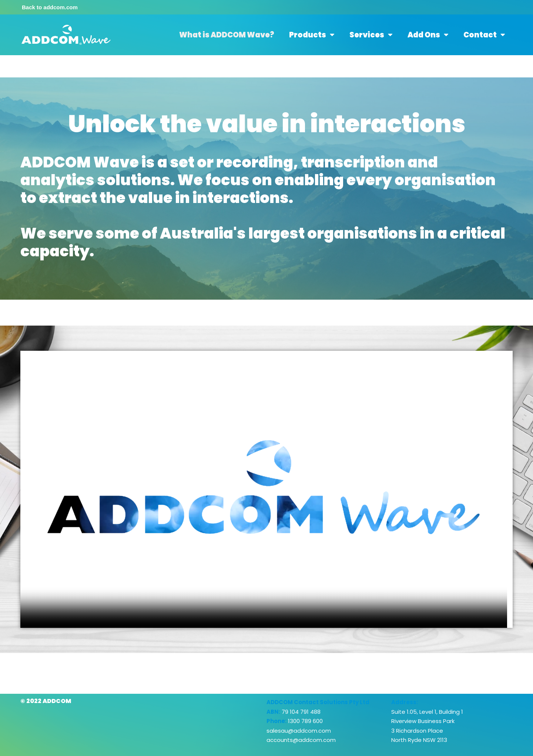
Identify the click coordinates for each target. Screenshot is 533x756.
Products (312, 35)
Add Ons (428, 35)
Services (371, 35)
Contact (484, 35)
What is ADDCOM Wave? (227, 35)
